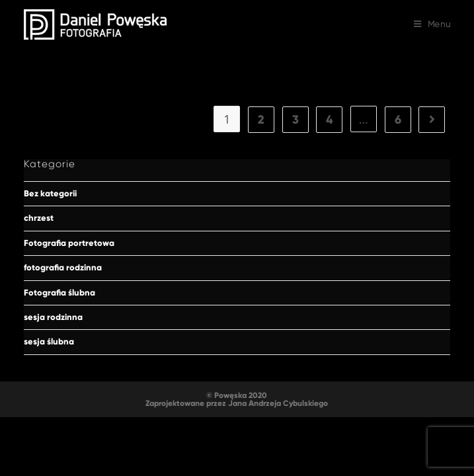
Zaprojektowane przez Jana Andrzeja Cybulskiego (237, 403)
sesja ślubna (49, 342)
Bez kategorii (50, 194)
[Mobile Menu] (432, 24)
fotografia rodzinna (63, 268)
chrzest (39, 218)
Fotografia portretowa (69, 243)
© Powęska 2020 (237, 395)
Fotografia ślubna (59, 293)
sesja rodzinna (53, 317)
